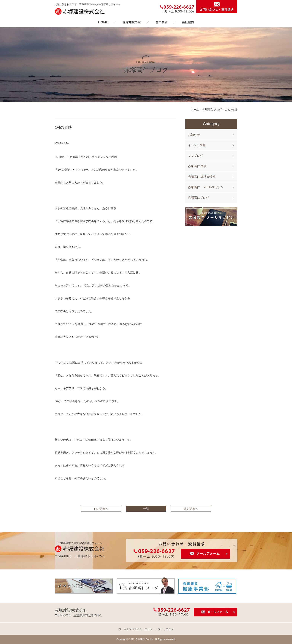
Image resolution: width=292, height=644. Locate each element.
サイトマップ (166, 629)
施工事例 (161, 22)
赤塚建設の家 (132, 22)
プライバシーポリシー (142, 629)
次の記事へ (191, 509)
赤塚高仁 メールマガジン (206, 187)
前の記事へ (101, 509)
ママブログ (195, 156)
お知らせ (194, 135)
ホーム (103, 22)
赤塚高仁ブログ (198, 198)
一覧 (146, 509)
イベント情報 (197, 145)
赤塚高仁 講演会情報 (202, 177)
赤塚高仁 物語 (197, 166)
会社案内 (188, 22)
